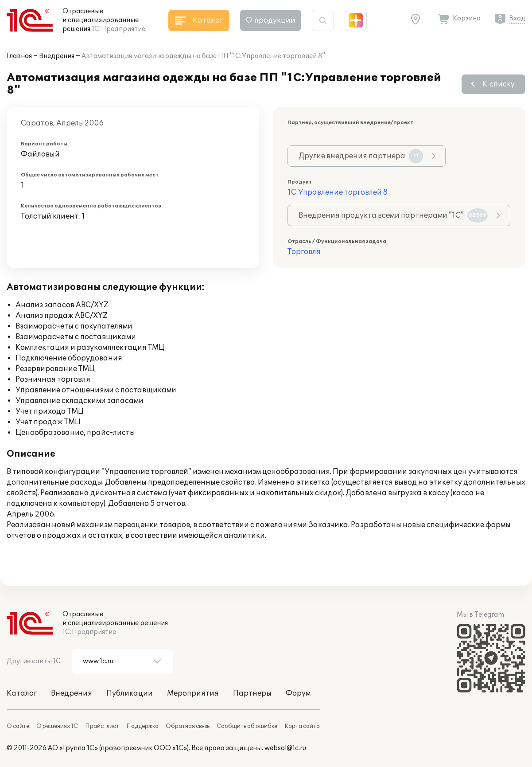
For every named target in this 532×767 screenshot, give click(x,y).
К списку (499, 84)
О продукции (271, 20)
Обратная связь (188, 726)
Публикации (130, 693)
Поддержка (142, 726)
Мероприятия (193, 693)
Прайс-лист (102, 726)
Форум (298, 693)
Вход (517, 18)
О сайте (18, 726)
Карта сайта (302, 726)
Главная (19, 56)
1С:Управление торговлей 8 (338, 192)
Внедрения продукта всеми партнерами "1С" (393, 215)
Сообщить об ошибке (247, 726)
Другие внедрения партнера (361, 156)
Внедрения (57, 56)
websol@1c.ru (285, 748)
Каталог (22, 693)
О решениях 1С (57, 726)
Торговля (304, 252)
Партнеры (252, 693)
